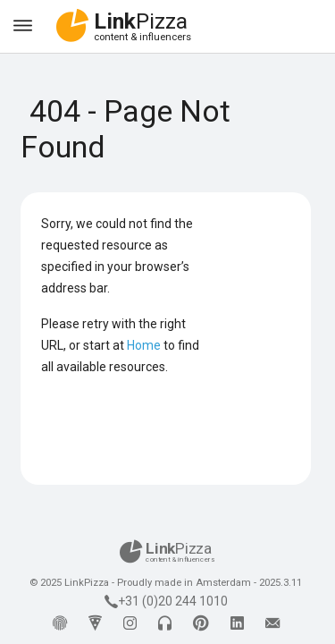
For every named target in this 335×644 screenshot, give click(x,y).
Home (144, 345)
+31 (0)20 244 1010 (166, 601)
